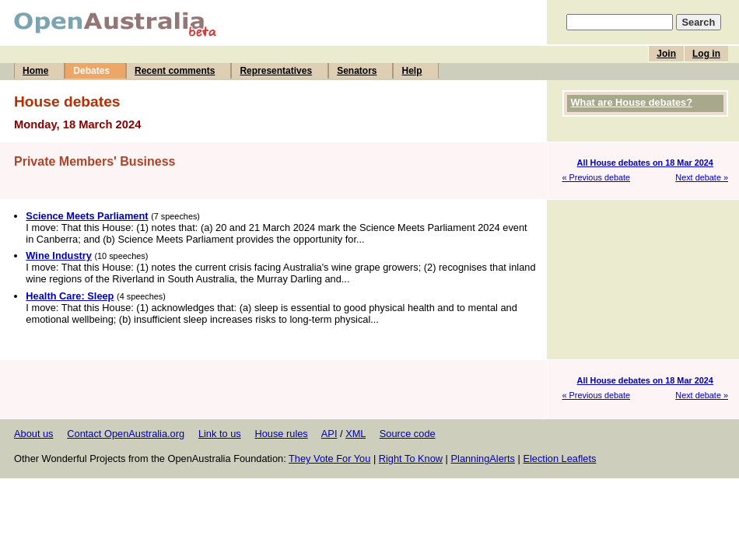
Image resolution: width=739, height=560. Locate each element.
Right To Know (411, 458)
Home (35, 71)
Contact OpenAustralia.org (126, 434)
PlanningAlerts (483, 458)
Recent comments (175, 71)
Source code (408, 434)
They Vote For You (329, 458)
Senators (357, 71)
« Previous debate (597, 177)
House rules (281, 434)
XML (355, 434)
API (329, 434)
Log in (706, 54)
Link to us (220, 434)
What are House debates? (632, 102)
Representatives (276, 71)
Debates (91, 71)
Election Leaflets (559, 458)
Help (412, 71)
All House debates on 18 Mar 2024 (645, 163)
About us (34, 434)
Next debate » (702, 177)
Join (666, 54)
